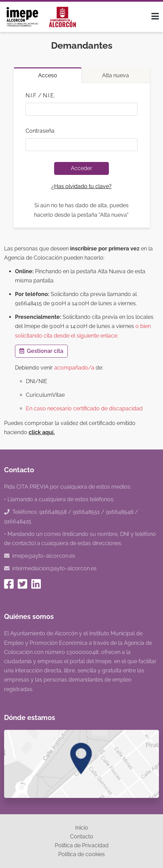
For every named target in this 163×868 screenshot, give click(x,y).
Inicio (82, 828)
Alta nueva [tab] (116, 75)
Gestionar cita (41, 351)
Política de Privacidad (82, 845)
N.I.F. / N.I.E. (40, 95)
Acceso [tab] (48, 75)
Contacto (82, 837)
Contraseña (40, 131)
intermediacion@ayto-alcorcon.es (54, 568)
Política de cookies (81, 854)
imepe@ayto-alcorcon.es (44, 556)
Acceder (81, 168)
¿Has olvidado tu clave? (81, 186)
